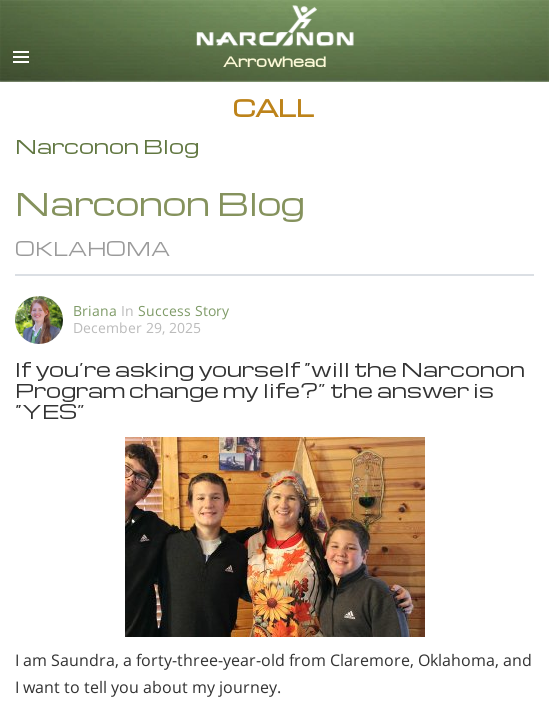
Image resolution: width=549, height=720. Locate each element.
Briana (95, 310)
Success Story (183, 310)
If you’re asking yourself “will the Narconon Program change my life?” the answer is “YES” (270, 389)
